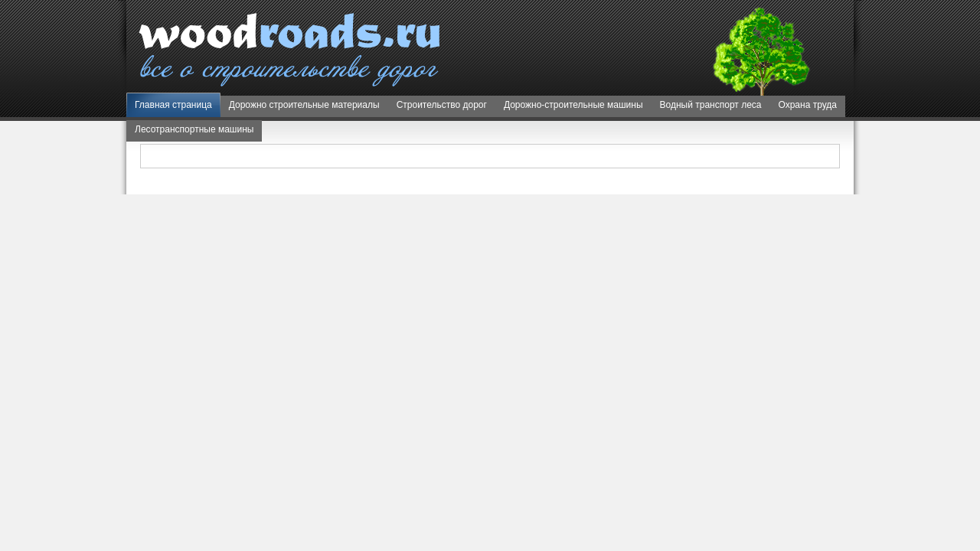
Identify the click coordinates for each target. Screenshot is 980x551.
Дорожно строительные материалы (304, 105)
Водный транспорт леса (711, 105)
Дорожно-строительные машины (573, 105)
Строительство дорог (442, 105)
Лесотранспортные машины (194, 129)
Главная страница (173, 105)
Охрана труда (808, 105)
